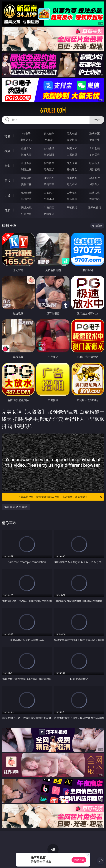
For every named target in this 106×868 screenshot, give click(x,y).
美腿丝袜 (26, 184)
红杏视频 (26, 214)
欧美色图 (72, 178)
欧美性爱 (95, 163)
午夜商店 (49, 208)
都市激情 (26, 193)
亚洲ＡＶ (26, 148)
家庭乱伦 (49, 193)
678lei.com (53, 110)
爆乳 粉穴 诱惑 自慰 (16, 507)
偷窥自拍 (26, 178)
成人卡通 (72, 163)
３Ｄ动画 (95, 148)
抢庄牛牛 (95, 140)
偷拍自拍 (49, 163)
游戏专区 (95, 133)
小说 (7, 195)
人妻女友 (72, 193)
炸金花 (49, 140)
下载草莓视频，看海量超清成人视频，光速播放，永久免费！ (60, 497)
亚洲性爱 (26, 163)
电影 (7, 166)
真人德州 (49, 133)
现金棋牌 (72, 140)
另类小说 (49, 199)
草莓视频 (72, 208)
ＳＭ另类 (95, 155)
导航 (7, 210)
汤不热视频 (95, 208)
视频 (7, 151)
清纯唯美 (49, 184)
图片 (7, 181)
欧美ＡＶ (72, 148)
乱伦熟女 (72, 169)
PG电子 (26, 133)
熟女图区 (72, 184)
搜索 (97, 120)
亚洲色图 (49, 178)
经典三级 (49, 169)
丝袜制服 (49, 155)
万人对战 (72, 133)
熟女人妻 (26, 155)
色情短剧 (49, 214)
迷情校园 (26, 199)
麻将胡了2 (26, 140)
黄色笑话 (72, 199)
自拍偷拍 (49, 148)
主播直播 (72, 155)
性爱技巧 (95, 199)
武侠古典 (95, 193)
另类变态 (95, 169)
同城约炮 (26, 208)
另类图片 (95, 184)
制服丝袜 (26, 169)
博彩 (7, 136)
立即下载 (79, 860)
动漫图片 (95, 178)
